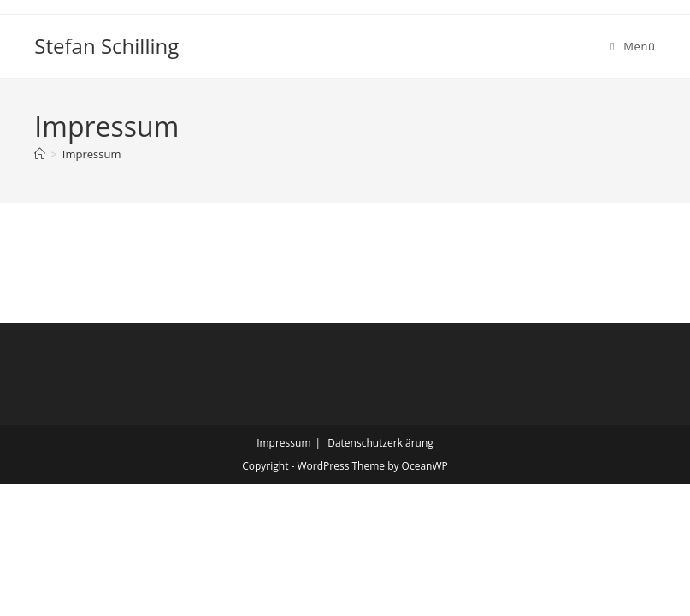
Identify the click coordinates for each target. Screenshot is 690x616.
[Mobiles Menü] (633, 46)
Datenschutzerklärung (380, 443)
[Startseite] (40, 154)
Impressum (92, 154)
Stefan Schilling (106, 46)
